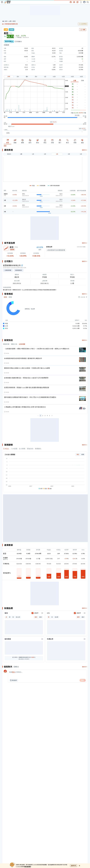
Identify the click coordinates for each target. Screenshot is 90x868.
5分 (45, 77)
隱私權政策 (28, 867)
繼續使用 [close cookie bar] (74, 866)
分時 (9, 77)
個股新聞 (6, 373)
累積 (83, 484)
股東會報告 (19, 306)
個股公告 (14, 373)
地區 (5, 333)
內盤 (72, 113)
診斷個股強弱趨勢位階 (11, 24)
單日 (78, 484)
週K (27, 77)
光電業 (11, 30)
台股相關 (22, 373)
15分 (63, 77)
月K (36, 77)
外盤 (85, 113)
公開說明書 (8, 306)
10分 (54, 77)
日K (18, 77)
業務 (10, 333)
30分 (72, 77)
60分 (81, 77)
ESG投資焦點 (83, 24)
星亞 (14, 21)
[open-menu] (2, 2)
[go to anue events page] (81, 2)
